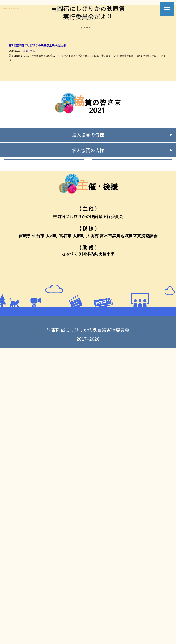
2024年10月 (15, 8)
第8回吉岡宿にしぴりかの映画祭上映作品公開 (37, 45)
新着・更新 (29, 51)
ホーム (5, 8)
